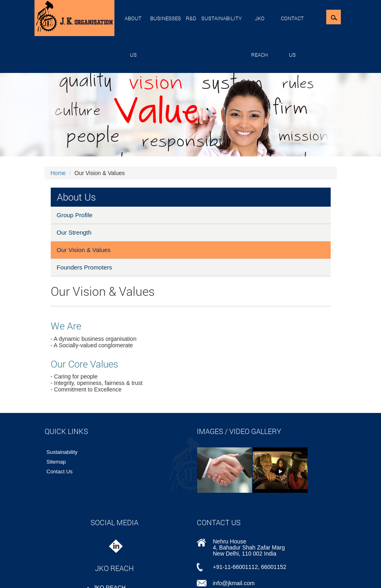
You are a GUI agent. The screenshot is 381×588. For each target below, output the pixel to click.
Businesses (166, 18)
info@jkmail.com (234, 583)
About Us (133, 36)
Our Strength (74, 232)
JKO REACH (259, 36)
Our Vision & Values (84, 250)
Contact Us (292, 36)
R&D (191, 18)
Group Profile (75, 215)
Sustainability (222, 18)
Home (58, 173)
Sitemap (56, 462)
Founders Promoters (85, 267)
